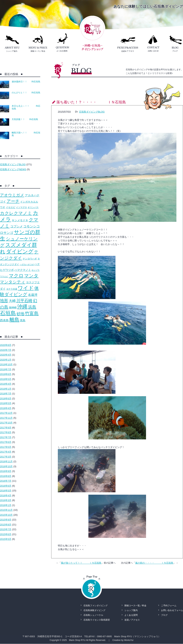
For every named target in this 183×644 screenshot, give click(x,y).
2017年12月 (6, 413)
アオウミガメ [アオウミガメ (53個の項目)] (12, 195)
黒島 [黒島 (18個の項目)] (23, 320)
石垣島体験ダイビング (94, 610)
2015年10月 (6, 515)
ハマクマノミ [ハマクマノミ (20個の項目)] (23, 270)
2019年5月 (6, 379)
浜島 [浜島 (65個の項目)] (32, 307)
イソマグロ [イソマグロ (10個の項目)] (21, 207)
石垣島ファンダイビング (96, 606)
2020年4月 (6, 355)
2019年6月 (6, 374)
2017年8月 (6, 432)
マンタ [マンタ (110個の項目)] (31, 276)
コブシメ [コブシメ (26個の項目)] (16, 226)
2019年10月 (6, 364)
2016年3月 (6, 500)
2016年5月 (6, 491)
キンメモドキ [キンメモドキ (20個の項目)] (20, 220)
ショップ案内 (131, 610)
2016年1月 (6, 505)
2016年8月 (6, 476)
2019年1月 (6, 389)
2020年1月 (6, 360)
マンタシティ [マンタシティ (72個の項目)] (13, 282)
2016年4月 (6, 495)
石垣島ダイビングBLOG (13, 164)
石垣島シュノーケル (93, 615)
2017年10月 (6, 423)
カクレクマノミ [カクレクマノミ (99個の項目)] (16, 213)
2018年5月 (6, 403)
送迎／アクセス (132, 620)
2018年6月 (6, 398)
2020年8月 (6, 345)
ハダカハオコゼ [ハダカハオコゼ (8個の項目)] (27, 264)
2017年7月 (6, 437)
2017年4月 (6, 452)
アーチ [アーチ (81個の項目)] (13, 201)
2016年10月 (6, 466)
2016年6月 (6, 486)
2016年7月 (6, 481)
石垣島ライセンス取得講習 (97, 620)
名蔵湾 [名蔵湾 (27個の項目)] (33, 295)
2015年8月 (6, 525)
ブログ (164, 615)
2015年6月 (6, 534)
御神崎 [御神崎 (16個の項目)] (13, 307)
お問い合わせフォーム (172, 610)
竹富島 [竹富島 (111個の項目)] (32, 313)
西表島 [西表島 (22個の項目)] (4, 320)
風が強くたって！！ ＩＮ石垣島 (81, 563)
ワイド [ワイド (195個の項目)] (26, 288)
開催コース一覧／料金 (135, 606)
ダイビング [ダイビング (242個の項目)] (20, 251)
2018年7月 (6, 394)
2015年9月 (6, 520)
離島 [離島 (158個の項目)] (14, 320)
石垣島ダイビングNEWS (13, 169)
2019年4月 (6, 384)
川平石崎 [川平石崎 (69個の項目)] (24, 301)
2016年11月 (6, 461)
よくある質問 (131, 615)
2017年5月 (6, 447)
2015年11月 (6, 510)
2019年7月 (6, 369)
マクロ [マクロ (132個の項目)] (16, 276)
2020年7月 (6, 350)
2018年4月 (6, 408)
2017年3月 (6, 457)
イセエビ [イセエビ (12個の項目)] (11, 207)
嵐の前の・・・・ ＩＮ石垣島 (154, 563)
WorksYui (129, 640)
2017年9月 (6, 428)
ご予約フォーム (169, 606)
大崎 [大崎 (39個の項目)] (12, 301)
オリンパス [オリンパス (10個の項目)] (33, 207)
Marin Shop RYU (77, 640)
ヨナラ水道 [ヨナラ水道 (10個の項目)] (12, 289)
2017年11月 (6, 418)
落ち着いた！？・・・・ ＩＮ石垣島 (91, 102)
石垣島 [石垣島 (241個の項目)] (8, 313)
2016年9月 (6, 471)
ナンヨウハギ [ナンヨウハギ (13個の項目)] (30, 259)
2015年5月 (6, 539)
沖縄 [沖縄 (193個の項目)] (22, 307)
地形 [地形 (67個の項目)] (4, 301)
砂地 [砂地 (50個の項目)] (20, 314)
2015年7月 (6, 529)
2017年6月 (6, 442)
